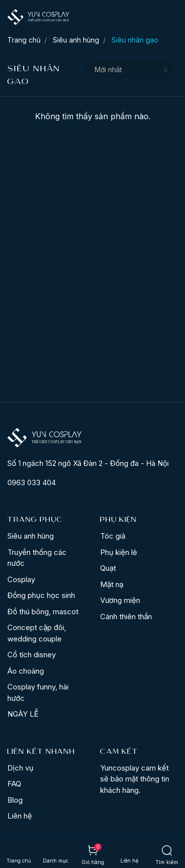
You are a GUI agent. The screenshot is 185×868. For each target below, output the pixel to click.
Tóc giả (113, 536)
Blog (15, 800)
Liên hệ (20, 816)
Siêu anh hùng (76, 40)
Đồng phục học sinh (41, 595)
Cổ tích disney (32, 655)
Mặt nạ (112, 584)
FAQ (14, 784)
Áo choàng (26, 671)
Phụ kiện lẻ (119, 552)
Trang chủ (24, 40)
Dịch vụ (20, 768)
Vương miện (120, 600)
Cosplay (21, 579)
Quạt (108, 568)
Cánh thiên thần (126, 617)
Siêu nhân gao (135, 40)
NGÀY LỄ (23, 714)
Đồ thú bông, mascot (43, 612)
